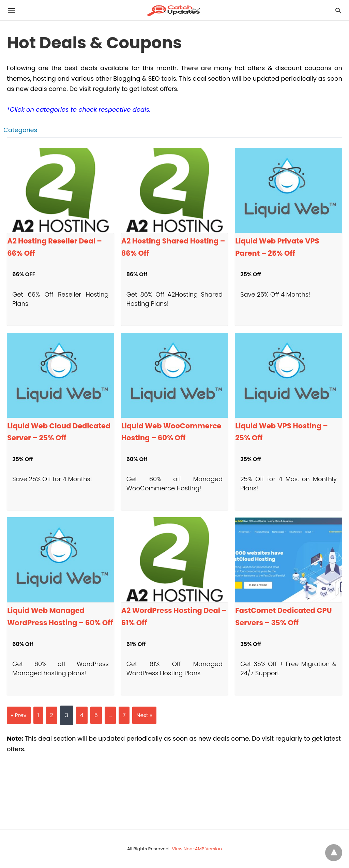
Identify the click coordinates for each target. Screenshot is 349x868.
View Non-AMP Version (197, 849)
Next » (144, 715)
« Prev (19, 715)
